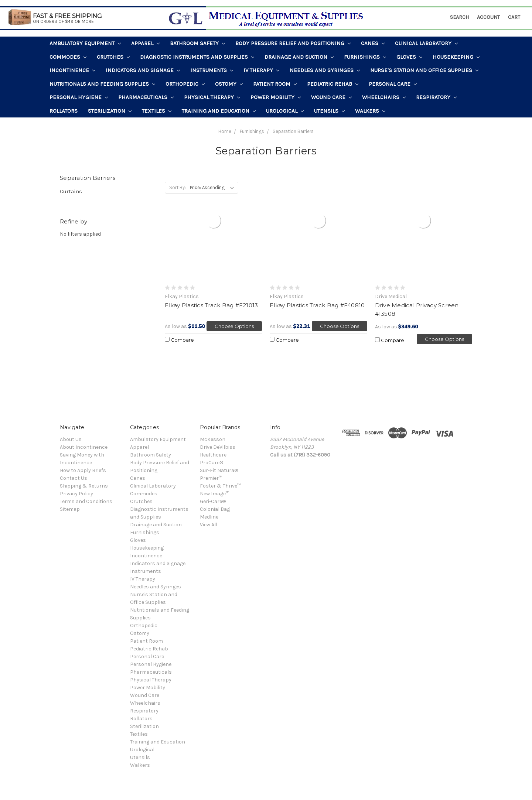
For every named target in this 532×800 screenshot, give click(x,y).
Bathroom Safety (197, 43)
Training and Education (219, 111)
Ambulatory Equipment (85, 43)
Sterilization (110, 111)
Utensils (329, 111)
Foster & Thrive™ (220, 486)
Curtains (71, 191)
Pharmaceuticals (146, 97)
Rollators (64, 111)
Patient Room (275, 84)
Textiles (157, 111)
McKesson (213, 439)
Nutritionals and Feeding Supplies (102, 84)
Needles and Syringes (325, 70)
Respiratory (436, 97)
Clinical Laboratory (426, 43)
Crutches (113, 57)
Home (225, 131)
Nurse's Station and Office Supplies (424, 70)
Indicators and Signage (143, 70)
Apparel (145, 43)
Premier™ (211, 478)
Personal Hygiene (79, 97)
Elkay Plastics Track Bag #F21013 (211, 305)
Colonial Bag (215, 509)
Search (459, 17)
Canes (373, 43)
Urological (285, 111)
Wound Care (331, 97)
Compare (179, 340)
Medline (209, 517)
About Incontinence (84, 447)
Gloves (409, 57)
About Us (71, 439)
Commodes (68, 57)
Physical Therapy (212, 97)
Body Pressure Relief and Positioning (293, 43)
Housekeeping (456, 57)
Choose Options (234, 326)
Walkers (370, 111)
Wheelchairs (384, 97)
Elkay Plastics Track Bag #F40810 (317, 305)
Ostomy (229, 84)
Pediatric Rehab (333, 84)
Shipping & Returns (84, 486)
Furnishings (365, 57)
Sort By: (178, 187)
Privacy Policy (76, 494)
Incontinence (72, 70)
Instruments (212, 70)
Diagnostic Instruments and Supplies (197, 57)
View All (209, 525)
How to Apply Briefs (83, 470)
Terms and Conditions (86, 501)
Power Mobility (276, 97)
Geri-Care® (213, 501)
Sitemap (70, 509)
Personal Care (393, 84)
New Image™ (214, 494)
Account (488, 17)
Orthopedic (185, 84)
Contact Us (74, 478)
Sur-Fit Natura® (219, 470)
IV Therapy (261, 70)
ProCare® (212, 463)
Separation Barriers (293, 131)
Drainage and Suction (299, 57)
